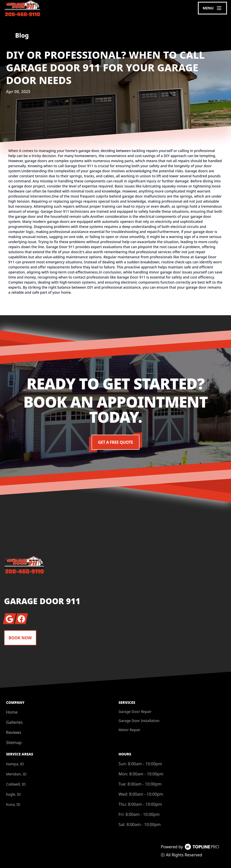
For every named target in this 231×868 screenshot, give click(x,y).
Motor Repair (130, 730)
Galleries (14, 722)
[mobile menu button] (212, 8)
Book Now (20, 638)
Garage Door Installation (139, 721)
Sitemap (14, 743)
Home (12, 712)
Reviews (14, 732)
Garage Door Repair (135, 712)
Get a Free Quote (115, 442)
